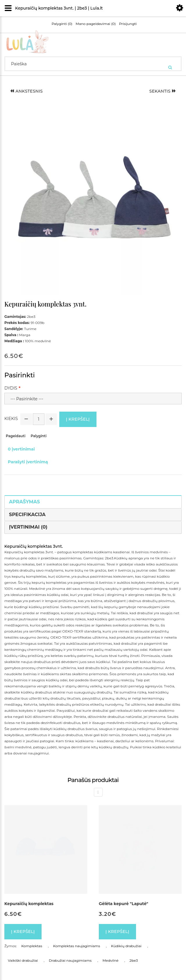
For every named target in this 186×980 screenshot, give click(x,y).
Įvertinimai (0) (28, 527)
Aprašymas (24, 502)
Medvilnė (111, 960)
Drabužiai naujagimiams (70, 960)
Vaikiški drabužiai (23, 960)
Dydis (11, 388)
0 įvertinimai (21, 449)
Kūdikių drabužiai (126, 946)
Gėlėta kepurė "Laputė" (124, 904)
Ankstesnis (26, 91)
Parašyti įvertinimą (28, 462)
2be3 (134, 960)
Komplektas (32, 946)
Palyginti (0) (62, 24)
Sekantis (163, 91)
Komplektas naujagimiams (77, 946)
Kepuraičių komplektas (29, 904)
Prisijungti (128, 24)
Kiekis (11, 419)
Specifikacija (27, 515)
